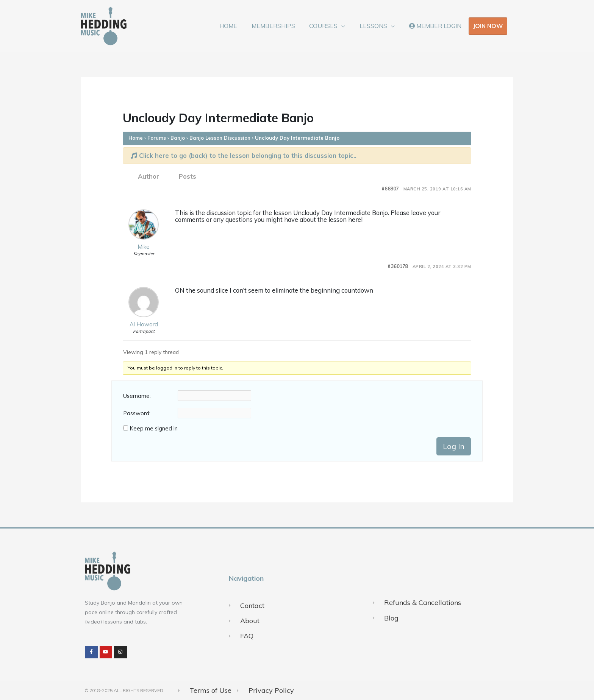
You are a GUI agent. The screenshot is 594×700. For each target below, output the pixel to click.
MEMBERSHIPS (282, 26)
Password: (137, 413)
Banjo (178, 138)
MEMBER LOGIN (436, 26)
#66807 (390, 189)
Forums (157, 138)
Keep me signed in (154, 429)
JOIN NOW (488, 26)
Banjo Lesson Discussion (220, 138)
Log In (454, 446)
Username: (137, 396)
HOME (239, 26)
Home (136, 138)
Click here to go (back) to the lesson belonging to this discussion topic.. (244, 155)
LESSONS (377, 26)
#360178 (398, 266)
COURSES (330, 26)
